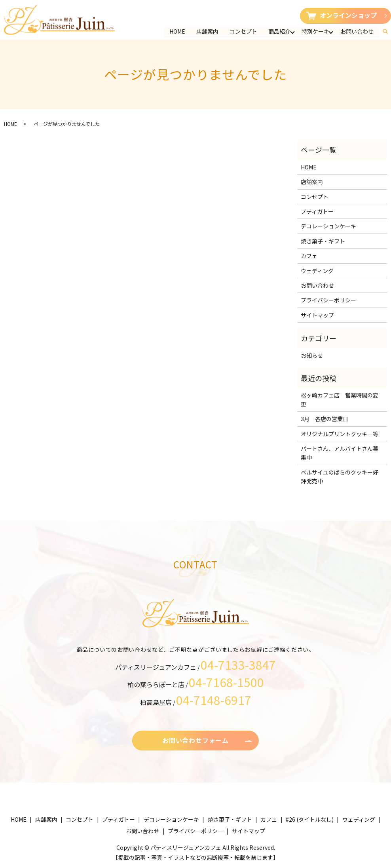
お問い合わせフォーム (195, 740)
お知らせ (312, 355)
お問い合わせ (357, 31)
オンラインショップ (342, 15)
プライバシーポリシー (328, 300)
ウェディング (317, 271)
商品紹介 (279, 31)
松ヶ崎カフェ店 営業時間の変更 (340, 399)
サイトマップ (317, 315)
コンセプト (243, 31)
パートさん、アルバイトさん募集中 (340, 453)
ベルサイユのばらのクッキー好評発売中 (340, 477)
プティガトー (317, 211)
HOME (177, 31)
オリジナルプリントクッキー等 (340, 434)
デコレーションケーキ (328, 226)
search (388, 30)
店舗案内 (207, 31)
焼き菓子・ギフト (323, 241)
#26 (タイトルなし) (310, 819)
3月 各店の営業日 (325, 419)
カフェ (309, 256)
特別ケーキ (315, 31)
